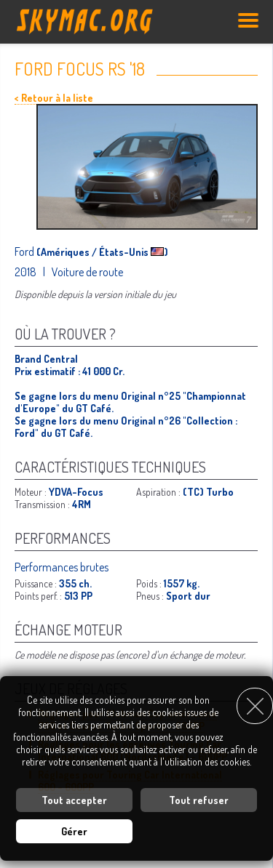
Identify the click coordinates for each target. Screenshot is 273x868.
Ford (25, 252)
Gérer (74, 831)
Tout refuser (199, 800)
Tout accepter (74, 800)
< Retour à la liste (54, 98)
